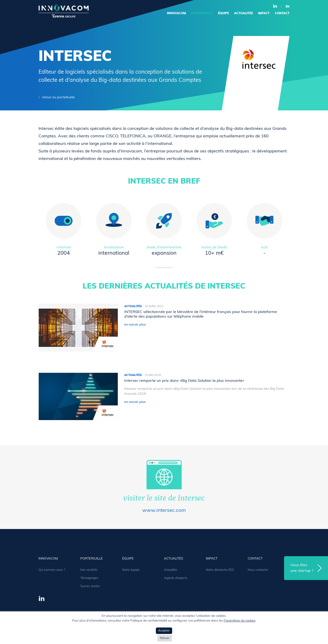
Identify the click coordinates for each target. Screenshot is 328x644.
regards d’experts (176, 578)
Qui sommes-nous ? (52, 570)
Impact (264, 13)
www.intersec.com (164, 511)
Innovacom (176, 13)
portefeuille (202, 13)
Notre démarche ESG (220, 570)
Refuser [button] (165, 638)
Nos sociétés (89, 570)
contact (282, 13)
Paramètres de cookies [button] (240, 621)
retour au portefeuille (58, 97)
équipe (223, 13)
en (288, 7)
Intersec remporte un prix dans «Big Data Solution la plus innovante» (184, 381)
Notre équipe (131, 570)
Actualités (171, 570)
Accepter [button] (164, 631)
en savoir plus (135, 325)
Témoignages (89, 578)
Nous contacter (258, 570)
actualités (243, 13)
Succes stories (90, 586)
